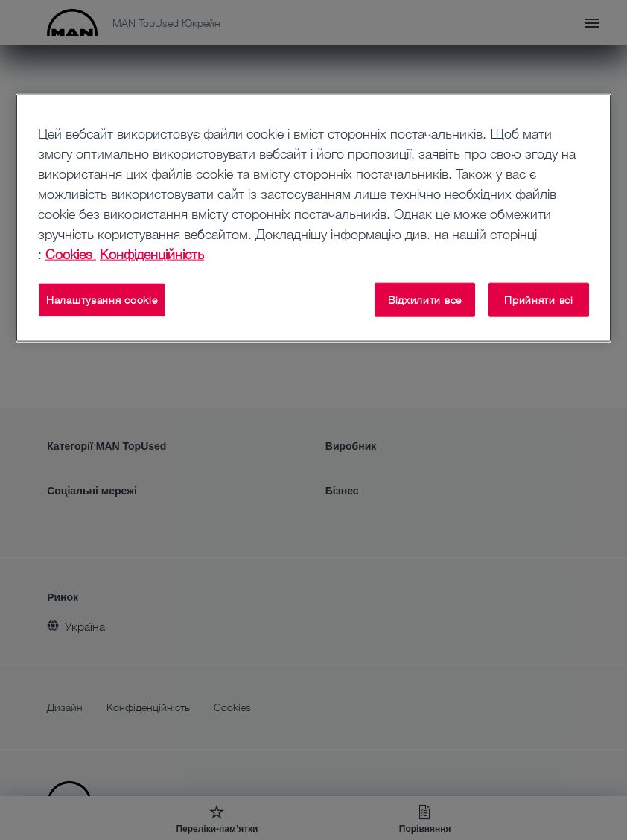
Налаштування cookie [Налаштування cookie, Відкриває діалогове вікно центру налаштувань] (102, 300)
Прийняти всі (538, 300)
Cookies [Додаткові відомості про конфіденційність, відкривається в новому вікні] (71, 254)
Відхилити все (425, 300)
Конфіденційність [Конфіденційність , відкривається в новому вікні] (152, 254)
